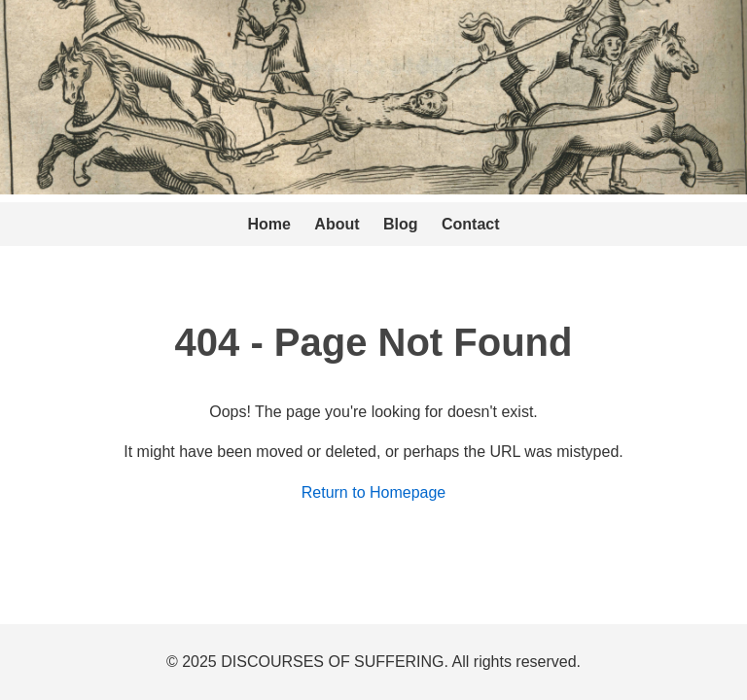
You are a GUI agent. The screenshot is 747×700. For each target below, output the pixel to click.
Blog (401, 224)
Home (268, 224)
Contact (471, 224)
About (337, 224)
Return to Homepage (374, 492)
